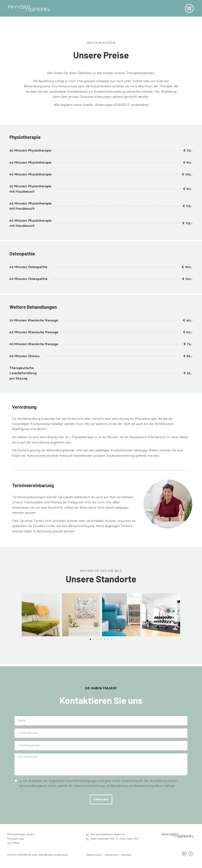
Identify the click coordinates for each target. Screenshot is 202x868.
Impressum (112, 855)
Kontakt (127, 855)
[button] (189, 8)
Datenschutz (94, 855)
